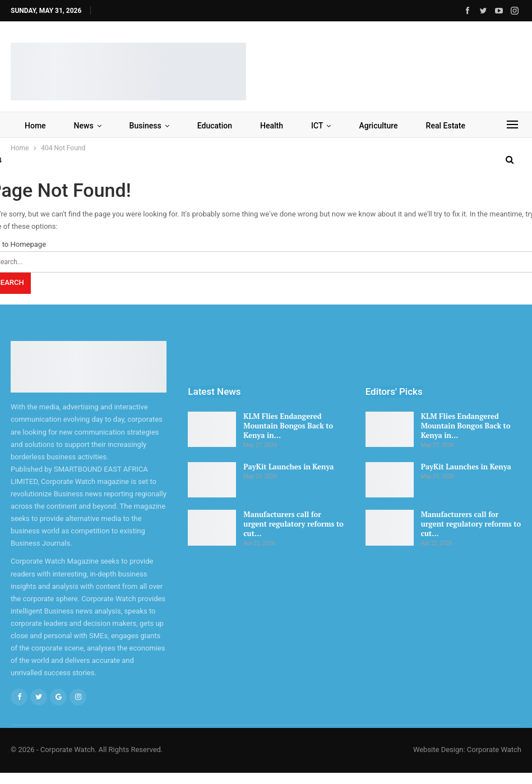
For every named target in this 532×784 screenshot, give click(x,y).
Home (35, 126)
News (84, 126)
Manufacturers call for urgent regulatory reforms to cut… (293, 524)
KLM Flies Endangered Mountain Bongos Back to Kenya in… (288, 426)
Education (215, 126)
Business (145, 126)
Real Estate (446, 126)
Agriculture (378, 126)
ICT (317, 126)
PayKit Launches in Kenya (288, 467)
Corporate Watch (494, 750)
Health (272, 126)
